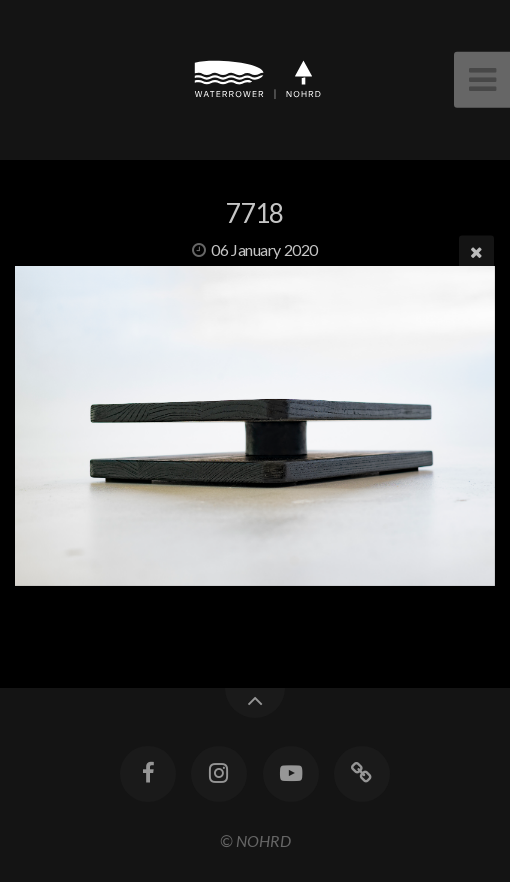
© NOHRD (255, 840)
